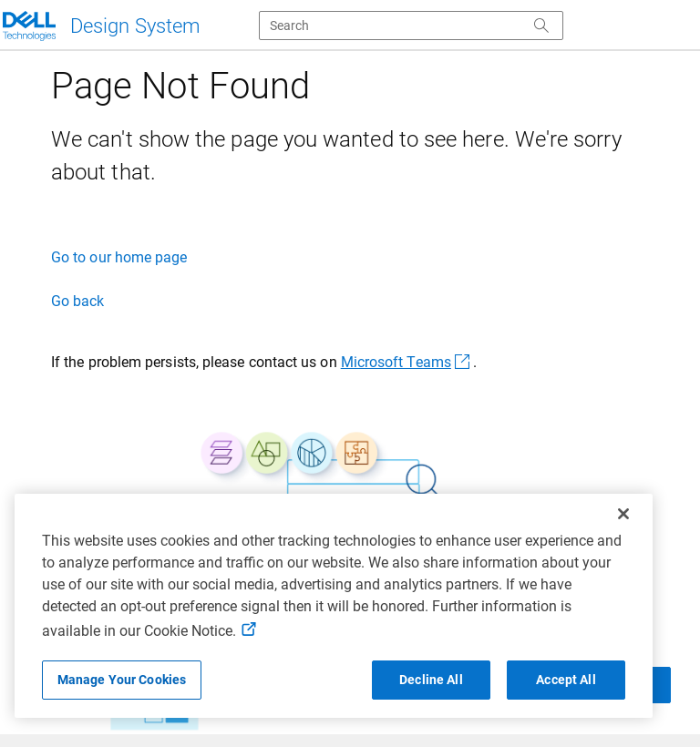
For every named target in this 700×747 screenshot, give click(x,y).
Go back (78, 301)
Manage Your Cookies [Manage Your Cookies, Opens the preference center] (122, 680)
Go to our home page (119, 257)
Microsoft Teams (407, 362)
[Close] (623, 514)
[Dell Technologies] (100, 26)
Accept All (566, 680)
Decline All (431, 680)
